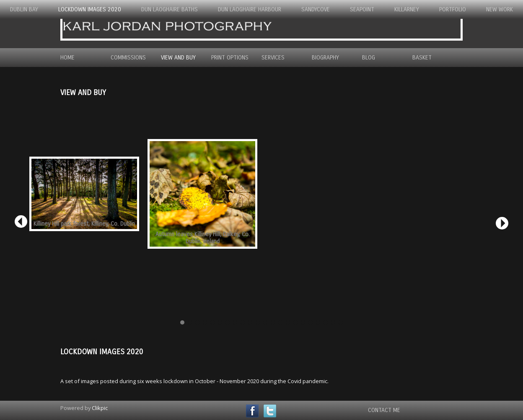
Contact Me (384, 410)
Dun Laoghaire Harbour (250, 9)
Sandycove (316, 9)
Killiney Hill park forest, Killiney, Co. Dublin (84, 224)
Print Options (230, 58)
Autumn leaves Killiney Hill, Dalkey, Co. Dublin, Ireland (203, 238)
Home (67, 58)
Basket (422, 58)
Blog (369, 58)
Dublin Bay (24, 9)
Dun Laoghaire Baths (170, 9)
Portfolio (453, 9)
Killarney (407, 9)
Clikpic (100, 408)
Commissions (128, 58)
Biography (325, 58)
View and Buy (178, 58)
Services (273, 58)
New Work (500, 9)
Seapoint (362, 9)
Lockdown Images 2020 (90, 9)
